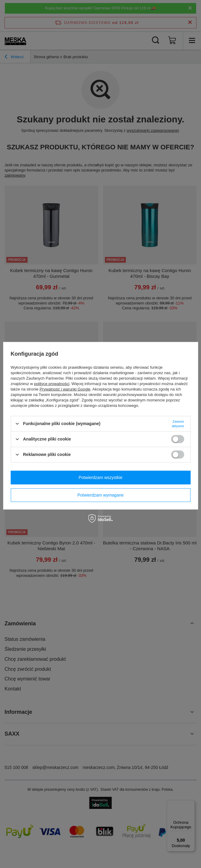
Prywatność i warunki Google (65, 389)
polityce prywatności (52, 383)
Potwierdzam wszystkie (100, 477)
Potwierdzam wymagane (100, 495)
